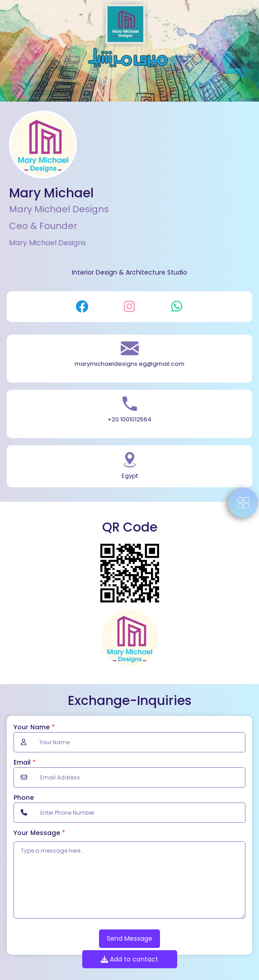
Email (25, 762)
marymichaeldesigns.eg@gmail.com (129, 364)
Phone (24, 798)
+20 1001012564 (129, 419)
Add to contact (129, 959)
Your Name (34, 727)
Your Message (39, 833)
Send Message (129, 938)
